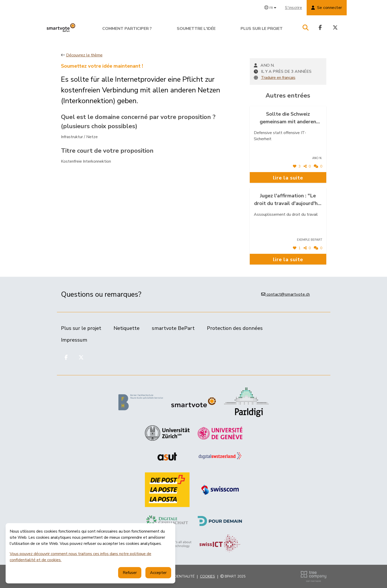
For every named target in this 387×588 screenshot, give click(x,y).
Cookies (208, 576)
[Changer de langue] (270, 8)
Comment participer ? (127, 29)
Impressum (74, 340)
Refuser (130, 573)
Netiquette (127, 328)
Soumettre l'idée (196, 29)
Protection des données (235, 328)
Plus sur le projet (262, 29)
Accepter (158, 573)
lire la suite (288, 178)
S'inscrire (294, 8)
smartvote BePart (173, 328)
